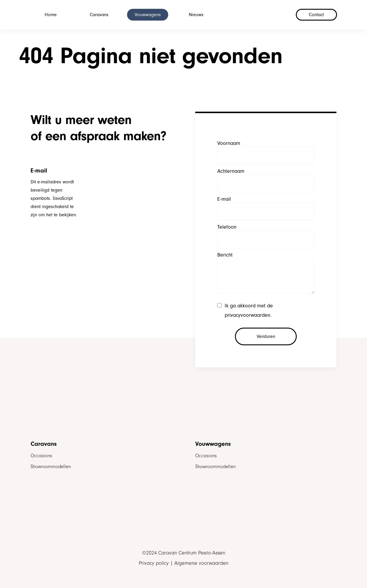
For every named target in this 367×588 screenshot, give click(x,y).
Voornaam (229, 143)
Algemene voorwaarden (201, 563)
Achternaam (231, 171)
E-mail (224, 199)
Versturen (266, 336)
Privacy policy (154, 563)
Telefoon (227, 227)
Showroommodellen (51, 466)
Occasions (41, 456)
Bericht (225, 255)
